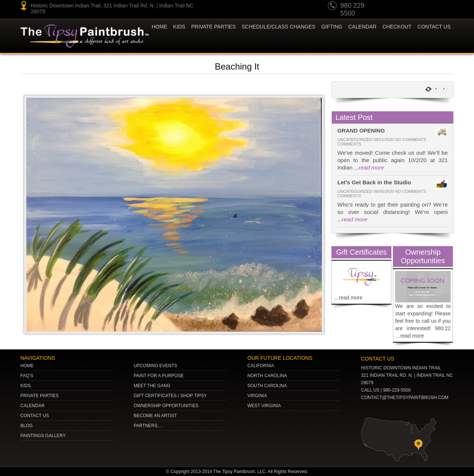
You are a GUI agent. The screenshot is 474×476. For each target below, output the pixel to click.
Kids (26, 386)
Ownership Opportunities (166, 406)
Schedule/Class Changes (279, 27)
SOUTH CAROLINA (267, 386)
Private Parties (213, 27)
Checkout (397, 27)
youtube (390, 7)
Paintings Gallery (43, 436)
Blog (26, 426)
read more (371, 167)
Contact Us (434, 27)
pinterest (404, 7)
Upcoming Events (155, 366)
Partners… (148, 426)
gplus (433, 7)
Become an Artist (155, 416)
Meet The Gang (152, 386)
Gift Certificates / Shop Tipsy (170, 396)
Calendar (362, 27)
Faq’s (27, 376)
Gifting (332, 27)
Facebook (447, 7)
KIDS (179, 27)
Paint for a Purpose (159, 376)
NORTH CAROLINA (267, 376)
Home (160, 27)
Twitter (418, 7)
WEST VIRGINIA (264, 406)
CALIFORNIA (261, 366)
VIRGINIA (257, 396)
